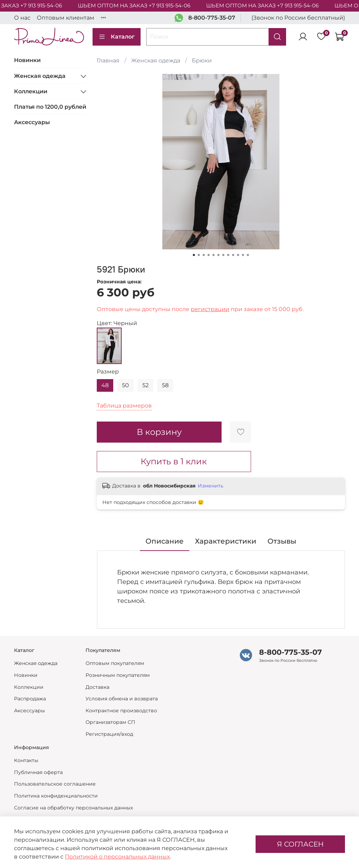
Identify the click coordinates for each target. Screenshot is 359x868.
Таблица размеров (124, 406)
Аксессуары (32, 122)
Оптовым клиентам (66, 18)
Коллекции (31, 91)
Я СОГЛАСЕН (300, 844)
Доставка (97, 687)
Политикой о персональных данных (117, 857)
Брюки (202, 60)
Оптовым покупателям (115, 663)
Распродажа (30, 699)
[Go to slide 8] (228, 255)
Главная (108, 60)
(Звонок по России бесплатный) (298, 18)
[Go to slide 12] (248, 255)
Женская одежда (156, 60)
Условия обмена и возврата (122, 699)
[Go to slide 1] (194, 255)
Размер (108, 372)
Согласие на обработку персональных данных (73, 808)
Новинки (27, 60)
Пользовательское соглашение (55, 784)
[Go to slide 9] (233, 255)
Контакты (26, 760)
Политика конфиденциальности (56, 796)
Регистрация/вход (109, 734)
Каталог (117, 37)
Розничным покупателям (118, 675)
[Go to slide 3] (204, 255)
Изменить (211, 486)
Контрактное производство (121, 711)
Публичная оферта (38, 772)
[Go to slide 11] (243, 255)
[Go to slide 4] (209, 255)
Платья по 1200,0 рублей (50, 107)
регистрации (210, 309)
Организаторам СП (110, 722)
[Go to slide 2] (199, 255)
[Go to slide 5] (214, 255)
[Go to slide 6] (218, 255)
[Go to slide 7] (223, 255)
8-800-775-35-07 (212, 18)
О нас (22, 18)
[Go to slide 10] (238, 255)
